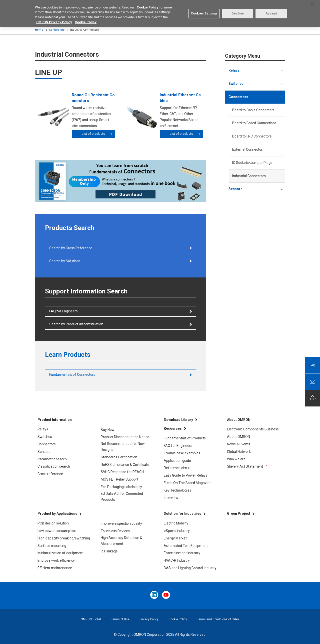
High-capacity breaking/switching (64, 538)
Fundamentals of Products (185, 438)
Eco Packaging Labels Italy (121, 487)
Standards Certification (119, 457)
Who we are (236, 459)
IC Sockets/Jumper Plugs (252, 163)
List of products (93, 134)
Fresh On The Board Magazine (188, 483)
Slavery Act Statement (245, 466)
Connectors (57, 30)
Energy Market (175, 538)
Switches (236, 84)
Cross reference (50, 474)
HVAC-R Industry (177, 560)
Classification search (54, 466)
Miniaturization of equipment (60, 553)
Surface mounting (52, 546)
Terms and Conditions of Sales (218, 619)
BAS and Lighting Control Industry (190, 568)
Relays (234, 70)
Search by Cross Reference (71, 248)
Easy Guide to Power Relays (185, 475)
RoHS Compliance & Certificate (125, 465)
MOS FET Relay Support (119, 479)
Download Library (178, 420)
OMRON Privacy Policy (54, 19)
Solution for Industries (182, 514)
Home (39, 30)
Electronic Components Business (253, 429)
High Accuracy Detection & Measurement (121, 541)
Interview (171, 498)
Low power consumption (57, 531)
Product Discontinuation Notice (125, 437)
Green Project (239, 514)
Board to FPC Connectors (252, 136)
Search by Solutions (65, 261)
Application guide (177, 461)
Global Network (239, 452)
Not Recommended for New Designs (123, 447)
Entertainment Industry (182, 553)
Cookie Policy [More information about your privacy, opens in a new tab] (86, 19)
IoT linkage (109, 551)
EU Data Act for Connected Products (122, 497)
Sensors (235, 189)
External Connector (247, 149)
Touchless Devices (115, 531)
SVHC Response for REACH (122, 472)
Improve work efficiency (56, 560)
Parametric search (52, 459)
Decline (238, 11)
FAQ (312, 365)
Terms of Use (120, 619)
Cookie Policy (178, 619)
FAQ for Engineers (63, 311)
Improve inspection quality (121, 523)
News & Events (239, 444)
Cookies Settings (204, 11)
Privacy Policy (149, 619)
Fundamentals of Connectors (72, 375)
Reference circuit (177, 468)
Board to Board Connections (254, 123)
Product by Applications (57, 514)
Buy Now (108, 430)
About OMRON (238, 437)
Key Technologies (177, 490)
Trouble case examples (182, 453)
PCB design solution (53, 523)
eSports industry (177, 531)
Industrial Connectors (249, 176)
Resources (173, 428)
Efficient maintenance (55, 568)
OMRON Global (91, 619)
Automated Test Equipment (186, 546)
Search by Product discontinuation (76, 324)
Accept (271, 11)
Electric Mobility (176, 523)
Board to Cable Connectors (253, 110)
